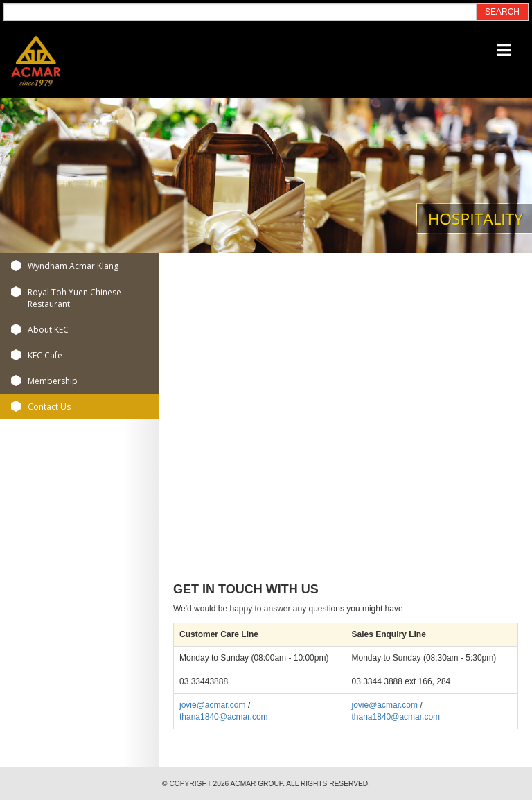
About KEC (48, 330)
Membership (53, 381)
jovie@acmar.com (213, 705)
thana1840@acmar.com (224, 717)
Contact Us (49, 407)
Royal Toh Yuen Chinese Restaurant (74, 298)
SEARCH (502, 12)
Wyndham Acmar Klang (73, 266)
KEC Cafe (45, 355)
